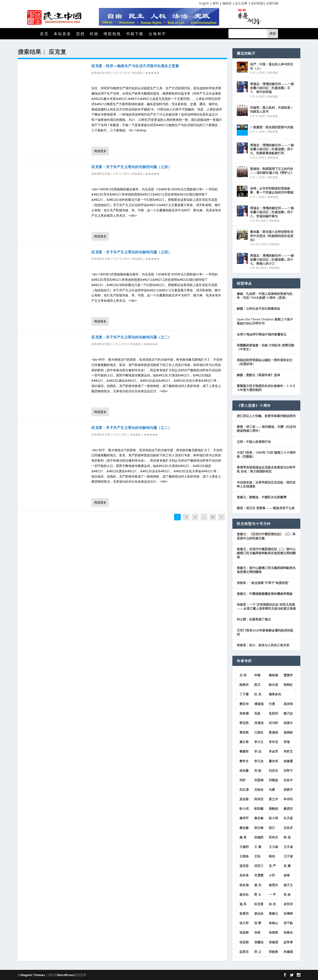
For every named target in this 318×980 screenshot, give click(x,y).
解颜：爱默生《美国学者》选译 (258, 375)
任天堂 (288, 818)
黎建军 (244, 751)
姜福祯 (273, 732)
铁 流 (287, 837)
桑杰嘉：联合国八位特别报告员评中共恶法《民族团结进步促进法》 (272, 236)
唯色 (272, 856)
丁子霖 (244, 694)
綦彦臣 (288, 808)
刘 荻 (258, 771)
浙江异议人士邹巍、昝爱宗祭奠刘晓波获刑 (266, 416)
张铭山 (273, 923)
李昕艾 (288, 751)
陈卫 (257, 685)
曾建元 (273, 913)
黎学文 (244, 761)
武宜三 (259, 866)
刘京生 (273, 771)
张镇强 (273, 942)
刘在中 (288, 780)
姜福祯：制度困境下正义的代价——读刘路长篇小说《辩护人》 (272, 171)
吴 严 (272, 866)
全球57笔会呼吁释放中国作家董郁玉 (262, 334)
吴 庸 (287, 866)
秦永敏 (259, 818)
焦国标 (288, 732)
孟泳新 (244, 799)
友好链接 (257, 3)
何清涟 (259, 723)
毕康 (257, 675)
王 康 (258, 847)
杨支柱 (244, 894)
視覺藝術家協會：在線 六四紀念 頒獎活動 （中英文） (265, 347)
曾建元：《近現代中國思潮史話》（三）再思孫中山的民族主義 (266, 536)
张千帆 (288, 923)
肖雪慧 (259, 875)
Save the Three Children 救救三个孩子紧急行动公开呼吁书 (265, 321)
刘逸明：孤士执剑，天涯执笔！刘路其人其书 (272, 109)
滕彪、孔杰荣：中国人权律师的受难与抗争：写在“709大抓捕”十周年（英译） (265, 296)
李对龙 (273, 742)
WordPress (66, 975)
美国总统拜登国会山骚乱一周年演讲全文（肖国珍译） (265, 362)
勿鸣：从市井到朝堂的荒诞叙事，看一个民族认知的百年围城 (272, 190)
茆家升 (288, 789)
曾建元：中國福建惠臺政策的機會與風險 (265, 594)
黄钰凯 (244, 732)
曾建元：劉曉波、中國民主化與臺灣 (262, 497)
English (204, 3)
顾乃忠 (288, 713)
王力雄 (273, 847)
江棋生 (259, 732)
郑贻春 (273, 952)
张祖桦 (244, 932)
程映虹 (288, 685)
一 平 (272, 894)
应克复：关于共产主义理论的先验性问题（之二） (131, 337)
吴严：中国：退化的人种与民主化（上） (272, 66)
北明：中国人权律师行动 (254, 442)
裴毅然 (273, 808)
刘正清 (244, 789)
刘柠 (243, 780)
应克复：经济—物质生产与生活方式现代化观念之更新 (135, 66)
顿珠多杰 (275, 694)
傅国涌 (259, 704)
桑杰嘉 (244, 828)
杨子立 (288, 885)
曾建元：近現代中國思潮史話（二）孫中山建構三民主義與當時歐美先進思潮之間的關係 (266, 553)
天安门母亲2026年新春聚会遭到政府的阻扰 (265, 632)
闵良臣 (259, 799)
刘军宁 (288, 771)
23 (213, 517)
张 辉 (258, 923)
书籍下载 (135, 34)
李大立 (259, 742)
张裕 (257, 932)
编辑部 (227, 3)
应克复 (259, 904)
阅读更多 (100, 151)
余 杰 (272, 904)
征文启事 (241, 3)
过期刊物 (272, 3)
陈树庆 (244, 685)
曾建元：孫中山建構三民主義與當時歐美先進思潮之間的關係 (266, 570)
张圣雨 (244, 942)
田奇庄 (273, 837)
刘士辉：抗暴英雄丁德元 (254, 619)
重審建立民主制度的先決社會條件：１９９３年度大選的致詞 (266, 388)
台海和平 (157, 34)
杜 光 (258, 694)
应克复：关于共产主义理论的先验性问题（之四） (131, 167)
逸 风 (243, 904)
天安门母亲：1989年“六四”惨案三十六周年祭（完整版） (266, 454)
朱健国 (288, 952)
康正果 (244, 742)
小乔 (272, 875)
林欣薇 (244, 771)
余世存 (288, 904)
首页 (44, 34)
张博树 (288, 913)
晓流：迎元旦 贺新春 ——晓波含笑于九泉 (266, 508)
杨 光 (258, 885)
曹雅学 (288, 675)
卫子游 (288, 856)
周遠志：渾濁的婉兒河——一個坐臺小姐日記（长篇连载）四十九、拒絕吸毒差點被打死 (272, 149)
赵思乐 (244, 952)
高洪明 (288, 704)
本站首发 (62, 34)
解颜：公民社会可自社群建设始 (258, 308)
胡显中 (288, 723)
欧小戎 (244, 808)
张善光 (288, 932)
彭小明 (273, 818)
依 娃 (287, 894)
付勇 (272, 704)
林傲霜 (288, 761)
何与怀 (273, 723)
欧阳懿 (259, 808)
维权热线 (112, 34)
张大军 (244, 923)
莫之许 (273, 799)
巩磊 (257, 713)
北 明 (243, 675)
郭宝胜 (244, 723)
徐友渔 (244, 885)
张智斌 (273, 932)
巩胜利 (273, 713)
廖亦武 (273, 761)
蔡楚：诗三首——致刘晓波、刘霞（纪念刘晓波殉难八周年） (266, 429)
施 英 (243, 837)
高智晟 (244, 713)
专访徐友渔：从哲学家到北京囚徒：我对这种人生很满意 (266, 484)
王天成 (288, 847)
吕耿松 (259, 789)
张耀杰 (259, 942)
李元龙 (259, 761)
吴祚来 (244, 875)
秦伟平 (244, 818)
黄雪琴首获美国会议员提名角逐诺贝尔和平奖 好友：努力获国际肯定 (266, 469)
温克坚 (244, 866)
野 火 (258, 894)
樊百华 (244, 704)
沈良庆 (288, 828)
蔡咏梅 (273, 675)
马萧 (272, 789)
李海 (287, 742)
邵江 (272, 828)
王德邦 (244, 847)
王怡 (257, 856)
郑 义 (258, 952)
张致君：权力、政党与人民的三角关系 (263, 645)
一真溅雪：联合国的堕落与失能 (272, 127)
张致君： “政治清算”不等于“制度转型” (263, 583)
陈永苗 (273, 685)
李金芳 (273, 751)
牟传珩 (288, 799)
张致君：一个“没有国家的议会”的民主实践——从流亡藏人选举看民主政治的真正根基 (266, 606)
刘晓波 (273, 780)
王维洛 (244, 856)
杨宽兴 (273, 885)
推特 (216, 3)
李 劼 (258, 751)
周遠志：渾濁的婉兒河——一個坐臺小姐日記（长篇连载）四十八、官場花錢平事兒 (272, 212)
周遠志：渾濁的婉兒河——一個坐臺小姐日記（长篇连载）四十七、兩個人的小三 (272, 259)
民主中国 (105, 73)
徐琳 (287, 875)
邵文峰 (259, 828)
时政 (94, 34)
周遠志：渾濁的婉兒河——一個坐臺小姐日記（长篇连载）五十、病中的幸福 (272, 88)
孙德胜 (259, 837)
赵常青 (288, 942)
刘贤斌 (259, 780)
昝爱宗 (244, 913)
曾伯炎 (259, 913)
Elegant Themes (33, 975)
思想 (81, 34)
